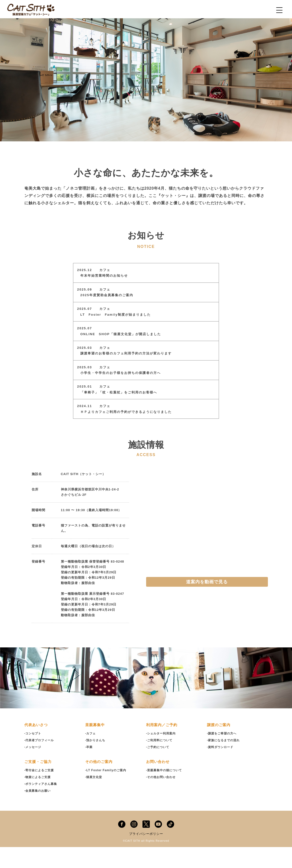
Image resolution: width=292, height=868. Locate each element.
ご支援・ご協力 (39, 783)
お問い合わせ (159, 783)
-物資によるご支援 (39, 798)
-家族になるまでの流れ (225, 761)
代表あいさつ (37, 746)
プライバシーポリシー (146, 855)
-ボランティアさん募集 (42, 805)
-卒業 (89, 768)
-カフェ (91, 754)
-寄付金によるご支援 (40, 791)
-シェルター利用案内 (162, 754)
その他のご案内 (100, 783)
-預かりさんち (96, 761)
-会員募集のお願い (39, 812)
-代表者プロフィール (40, 761)
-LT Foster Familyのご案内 (107, 791)
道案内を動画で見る (207, 603)
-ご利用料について (160, 761)
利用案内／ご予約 (163, 746)
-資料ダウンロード (221, 768)
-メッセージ (33, 768)
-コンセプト (33, 754)
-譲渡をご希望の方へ (223, 754)
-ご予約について (159, 768)
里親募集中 (96, 746)
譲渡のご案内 (219, 746)
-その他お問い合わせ (162, 798)
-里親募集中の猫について (165, 791)
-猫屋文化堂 (94, 798)
